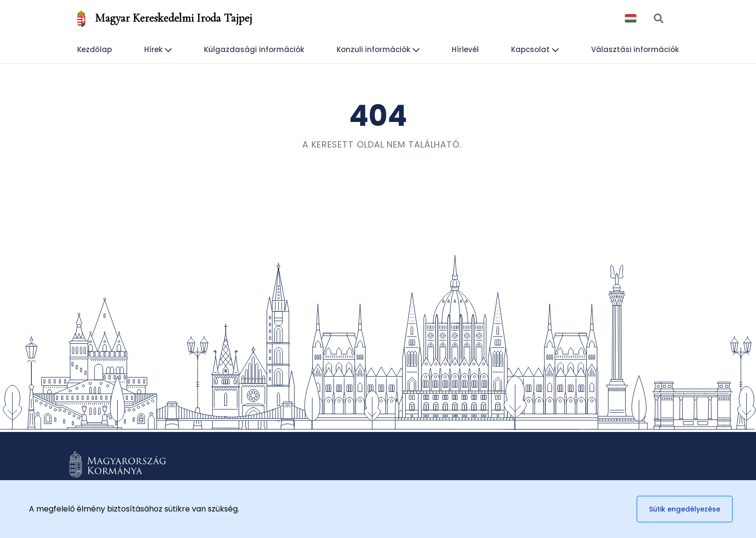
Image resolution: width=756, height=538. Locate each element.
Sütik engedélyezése (685, 509)
